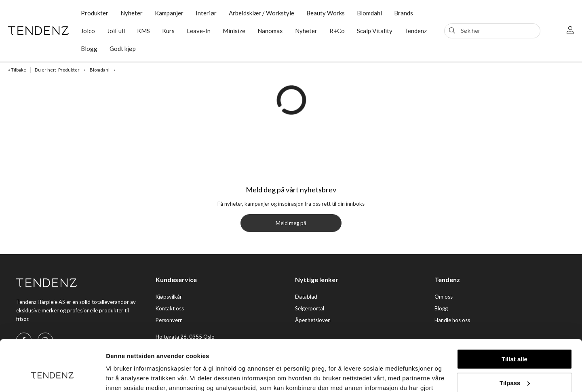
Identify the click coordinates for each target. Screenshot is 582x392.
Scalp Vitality (375, 31)
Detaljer (117, 376)
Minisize (234, 31)
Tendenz (416, 31)
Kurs (168, 31)
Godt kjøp (123, 48)
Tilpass (515, 339)
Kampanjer (169, 13)
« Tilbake (17, 70)
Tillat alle (515, 315)
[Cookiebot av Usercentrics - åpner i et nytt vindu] (52, 376)
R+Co (337, 31)
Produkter (95, 13)
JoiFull (116, 31)
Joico (88, 31)
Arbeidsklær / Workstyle (261, 13)
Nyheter (132, 13)
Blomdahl (369, 13)
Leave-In (199, 31)
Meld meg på (291, 223)
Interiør (206, 13)
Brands (404, 13)
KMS (143, 31)
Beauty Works (326, 13)
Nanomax (270, 31)
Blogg (89, 48)
